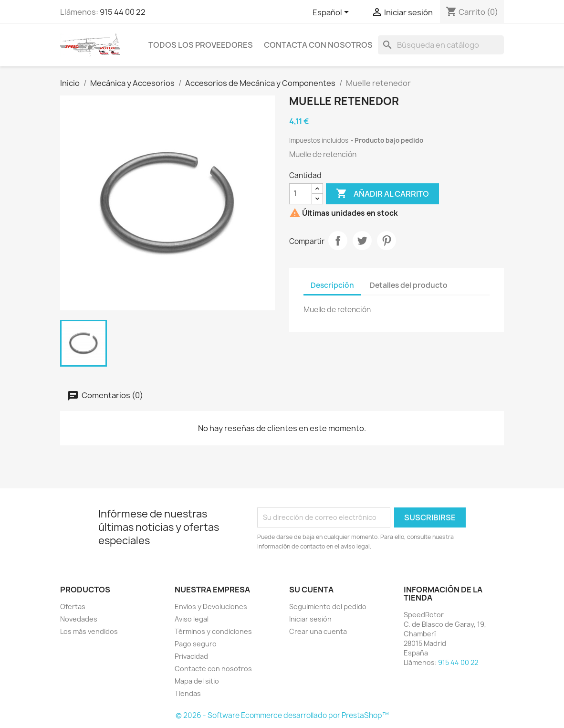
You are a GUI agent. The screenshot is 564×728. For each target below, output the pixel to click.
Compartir (338, 241)
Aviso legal (192, 619)
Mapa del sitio (197, 681)
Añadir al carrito (382, 194)
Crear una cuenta (318, 631)
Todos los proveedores (201, 45)
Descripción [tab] (332, 285)
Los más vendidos (89, 631)
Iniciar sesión (310, 619)
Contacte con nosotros (213, 669)
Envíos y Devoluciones (211, 607)
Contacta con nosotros (318, 45)
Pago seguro (196, 644)
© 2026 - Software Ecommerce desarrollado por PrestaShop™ (282, 715)
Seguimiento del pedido (328, 607)
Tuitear (362, 241)
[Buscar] (441, 45)
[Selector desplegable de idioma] (332, 13)
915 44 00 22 (123, 12)
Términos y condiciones (213, 631)
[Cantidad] (301, 194)
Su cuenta (311, 590)
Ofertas (73, 607)
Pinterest (386, 241)
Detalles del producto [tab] (409, 285)
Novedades (79, 619)
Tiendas (188, 693)
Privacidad (191, 656)
